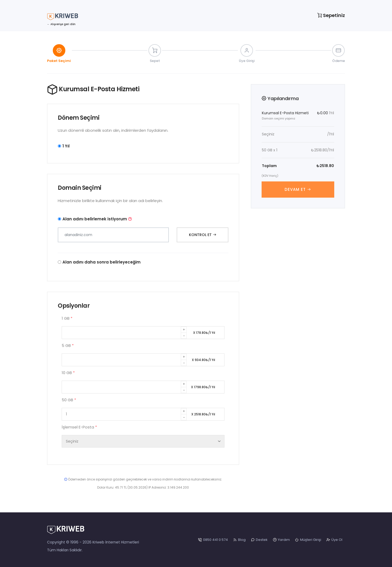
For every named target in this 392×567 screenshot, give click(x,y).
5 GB (68, 345)
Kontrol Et (203, 235)
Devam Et (298, 189)
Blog (239, 540)
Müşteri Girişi (308, 540)
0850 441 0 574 (213, 540)
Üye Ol (334, 540)
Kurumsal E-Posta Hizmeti (285, 113)
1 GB (67, 318)
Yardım (281, 540)
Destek (259, 540)
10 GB (68, 373)
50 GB (69, 400)
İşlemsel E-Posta (79, 427)
